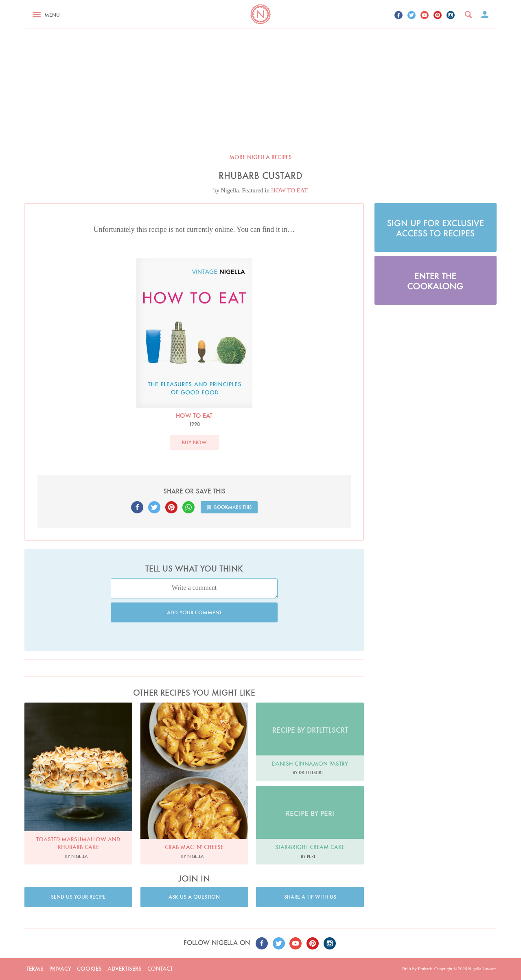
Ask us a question (194, 897)
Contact (160, 969)
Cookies (89, 969)
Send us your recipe (78, 897)
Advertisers (125, 969)
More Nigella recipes (260, 157)
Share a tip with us (310, 897)
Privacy (60, 969)
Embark (425, 969)
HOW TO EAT (289, 190)
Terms (35, 969)
